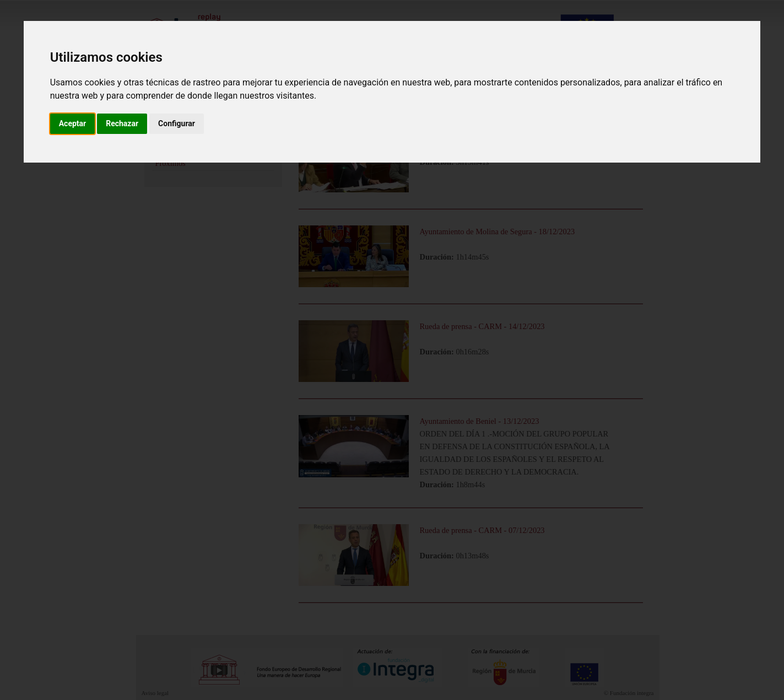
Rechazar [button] (122, 123)
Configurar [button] (177, 123)
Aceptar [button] (73, 123)
